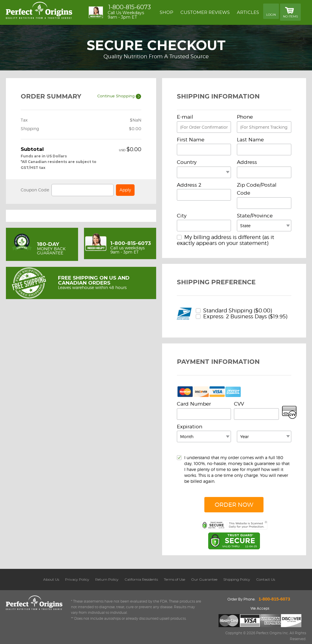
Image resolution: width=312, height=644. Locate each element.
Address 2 (189, 185)
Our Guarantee (204, 579)
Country (187, 162)
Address (247, 162)
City (182, 216)
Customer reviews (205, 12)
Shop (166, 12)
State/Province (255, 216)
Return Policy (107, 579)
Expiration (190, 427)
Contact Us (266, 579)
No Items (290, 12)
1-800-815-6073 (130, 7)
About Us (51, 579)
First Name (191, 140)
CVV (239, 404)
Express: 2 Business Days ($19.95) (242, 316)
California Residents (141, 579)
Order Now (234, 505)
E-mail (185, 117)
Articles (248, 12)
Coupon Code (35, 190)
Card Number (194, 404)
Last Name (250, 140)
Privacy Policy (77, 579)
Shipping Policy (237, 579)
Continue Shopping (119, 96)
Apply (125, 190)
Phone (245, 117)
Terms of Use (174, 579)
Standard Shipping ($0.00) (234, 310)
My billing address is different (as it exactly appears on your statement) (225, 240)
